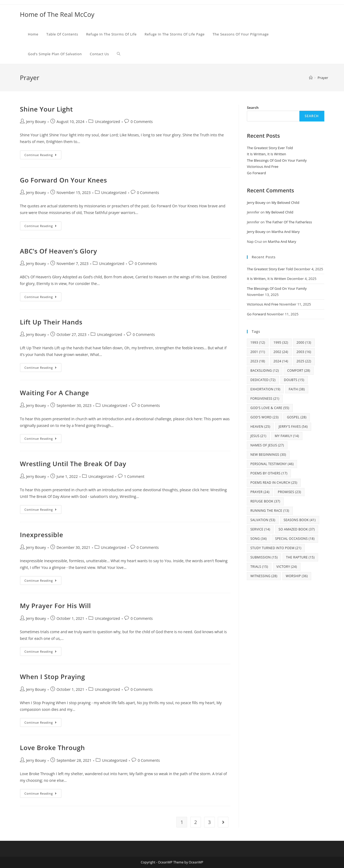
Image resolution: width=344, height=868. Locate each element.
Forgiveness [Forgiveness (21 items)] (265, 399)
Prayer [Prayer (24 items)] (260, 492)
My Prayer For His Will (56, 606)
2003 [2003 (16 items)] (304, 352)
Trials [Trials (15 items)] (259, 567)
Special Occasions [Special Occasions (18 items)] (295, 539)
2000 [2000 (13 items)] (304, 342)
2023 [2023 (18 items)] (258, 361)
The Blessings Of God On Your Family (277, 160)
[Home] (311, 78)
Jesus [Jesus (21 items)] (258, 436)
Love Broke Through (53, 748)
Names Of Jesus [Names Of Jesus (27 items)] (267, 445)
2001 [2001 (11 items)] (258, 352)
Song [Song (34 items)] (258, 539)
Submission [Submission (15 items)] (264, 557)
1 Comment (134, 476)
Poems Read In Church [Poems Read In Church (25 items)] (274, 483)
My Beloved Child (285, 203)
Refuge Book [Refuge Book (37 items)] (265, 501)
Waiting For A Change (55, 393)
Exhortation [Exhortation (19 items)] (265, 389)
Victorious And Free (263, 167)
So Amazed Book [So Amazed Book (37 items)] (297, 529)
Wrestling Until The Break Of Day (73, 464)
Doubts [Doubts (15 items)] (294, 380)
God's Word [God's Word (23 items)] (264, 417)
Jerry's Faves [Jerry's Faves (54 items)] (293, 427)
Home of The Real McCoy (57, 14)
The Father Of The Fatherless (289, 222)
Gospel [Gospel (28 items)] (297, 417)
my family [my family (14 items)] (287, 436)
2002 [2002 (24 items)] (281, 352)
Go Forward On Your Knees (64, 180)
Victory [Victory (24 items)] (287, 567)
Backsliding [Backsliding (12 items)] (265, 370)
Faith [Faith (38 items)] (297, 389)
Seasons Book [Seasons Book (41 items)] (300, 520)
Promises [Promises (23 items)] (289, 492)
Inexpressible (42, 535)
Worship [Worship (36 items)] (297, 576)
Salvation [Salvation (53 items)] (263, 520)
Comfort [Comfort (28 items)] (299, 370)
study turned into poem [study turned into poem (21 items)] (276, 548)
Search (253, 108)
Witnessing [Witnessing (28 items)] (264, 576)
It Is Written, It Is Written (266, 154)
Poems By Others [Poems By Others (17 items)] (269, 473)
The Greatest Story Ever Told (270, 148)
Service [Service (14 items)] (260, 529)
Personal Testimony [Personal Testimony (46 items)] (272, 464)
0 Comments (142, 122)
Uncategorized (107, 122)
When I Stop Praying (53, 677)
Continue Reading (43, 156)
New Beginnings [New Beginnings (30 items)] (268, 455)
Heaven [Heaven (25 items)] (260, 427)
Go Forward (256, 173)
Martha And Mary (286, 232)
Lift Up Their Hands (51, 322)
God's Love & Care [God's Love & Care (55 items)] (270, 408)
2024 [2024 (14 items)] (281, 361)
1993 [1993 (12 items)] (258, 342)
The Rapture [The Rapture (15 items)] (300, 557)
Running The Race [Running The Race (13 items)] (270, 511)
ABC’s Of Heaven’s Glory (59, 251)
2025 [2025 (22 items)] (304, 361)
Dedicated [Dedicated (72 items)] (263, 380)
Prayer (323, 78)
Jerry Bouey (36, 122)
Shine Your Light (47, 109)
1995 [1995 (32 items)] (281, 342)
